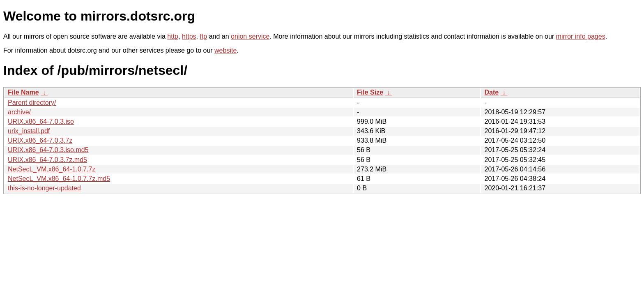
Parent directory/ (32, 103)
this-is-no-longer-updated (44, 188)
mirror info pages (581, 36)
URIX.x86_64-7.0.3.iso (41, 121)
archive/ (19, 112)
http (173, 36)
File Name (23, 92)
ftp (203, 36)
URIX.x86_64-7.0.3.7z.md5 (47, 160)
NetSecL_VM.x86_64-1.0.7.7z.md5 (59, 179)
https (189, 36)
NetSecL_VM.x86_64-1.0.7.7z (52, 169)
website (225, 50)
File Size (370, 92)
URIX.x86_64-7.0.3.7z (40, 140)
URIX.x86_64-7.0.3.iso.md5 (48, 150)
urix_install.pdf (29, 131)
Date (491, 92)
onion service (250, 36)
